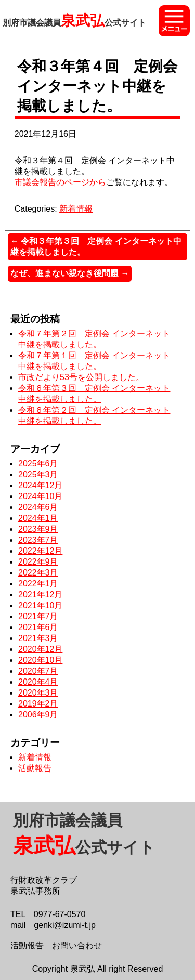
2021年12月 (40, 594)
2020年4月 (38, 682)
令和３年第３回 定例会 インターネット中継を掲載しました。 (96, 246)
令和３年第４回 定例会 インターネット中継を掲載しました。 (97, 86)
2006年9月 (38, 715)
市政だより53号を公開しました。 (81, 377)
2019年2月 (38, 704)
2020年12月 (40, 649)
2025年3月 (38, 474)
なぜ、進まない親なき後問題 (70, 273)
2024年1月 (38, 518)
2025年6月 (38, 463)
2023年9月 (38, 529)
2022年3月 (38, 573)
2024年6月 (38, 507)
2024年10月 (40, 496)
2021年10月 (40, 605)
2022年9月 (38, 562)
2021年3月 (38, 638)
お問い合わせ (77, 945)
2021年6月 (38, 627)
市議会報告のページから (60, 182)
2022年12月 (40, 551)
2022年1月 (38, 584)
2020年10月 (40, 660)
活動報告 (35, 768)
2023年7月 (38, 540)
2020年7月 (38, 671)
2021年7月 (38, 616)
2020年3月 (38, 693)
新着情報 (76, 209)
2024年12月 (40, 485)
